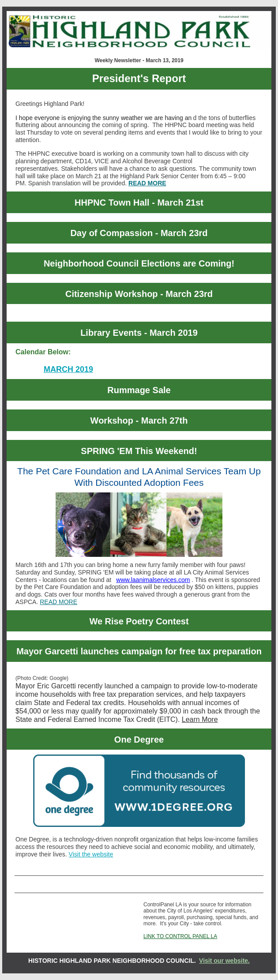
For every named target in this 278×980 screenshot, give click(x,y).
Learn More (200, 719)
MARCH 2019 (68, 369)
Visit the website (91, 854)
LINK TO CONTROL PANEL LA (180, 936)
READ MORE (147, 183)
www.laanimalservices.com (153, 580)
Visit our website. (224, 961)
